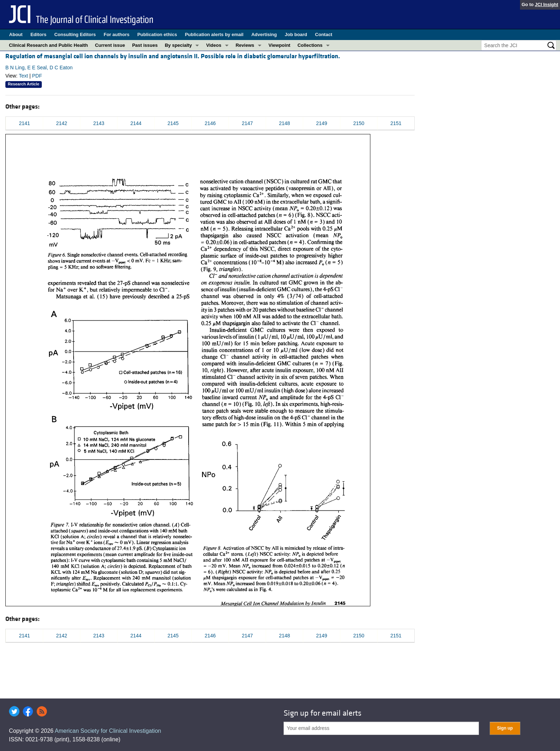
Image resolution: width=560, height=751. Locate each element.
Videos (214, 45)
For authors (116, 34)
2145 (173, 123)
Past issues (145, 45)
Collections (310, 45)
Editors (38, 34)
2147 (247, 123)
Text (24, 76)
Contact (324, 34)
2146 (210, 123)
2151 (396, 123)
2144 (136, 123)
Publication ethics (157, 34)
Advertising (264, 34)
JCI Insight (547, 4)
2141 (24, 123)
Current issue (110, 45)
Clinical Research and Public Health (48, 45)
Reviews (245, 45)
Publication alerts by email (214, 34)
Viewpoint (279, 45)
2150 (359, 123)
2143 (99, 123)
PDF (37, 76)
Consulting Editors (75, 34)
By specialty (178, 45)
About (16, 34)
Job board (296, 34)
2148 (284, 123)
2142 (62, 123)
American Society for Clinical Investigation (108, 731)
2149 (322, 123)
